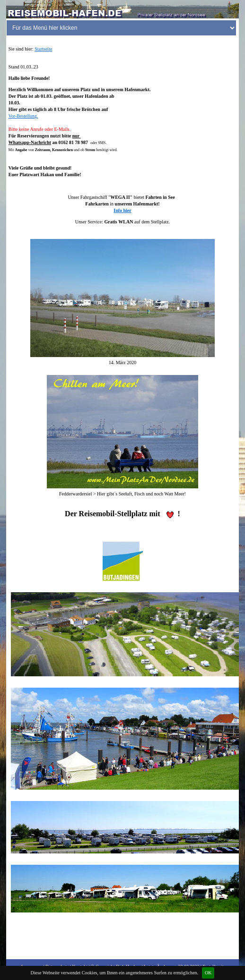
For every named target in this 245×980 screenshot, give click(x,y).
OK (208, 973)
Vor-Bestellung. (23, 116)
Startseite (43, 49)
